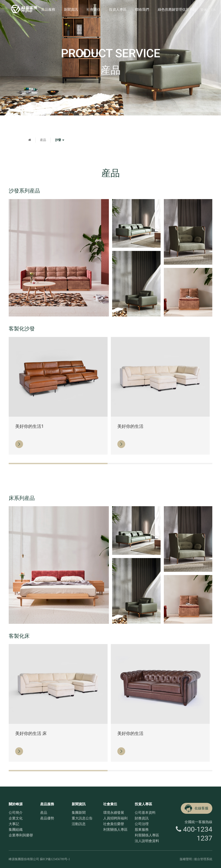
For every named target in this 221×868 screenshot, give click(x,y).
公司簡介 (16, 813)
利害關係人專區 (115, 830)
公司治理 (142, 824)
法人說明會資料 (147, 841)
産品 (43, 140)
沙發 (60, 140)
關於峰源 (26, 9)
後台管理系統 (203, 859)
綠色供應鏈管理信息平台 (177, 9)
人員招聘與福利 (115, 818)
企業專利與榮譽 (21, 835)
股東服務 (142, 830)
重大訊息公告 (82, 818)
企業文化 (16, 818)
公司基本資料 (145, 813)
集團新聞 (79, 813)
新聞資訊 (71, 9)
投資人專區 (118, 9)
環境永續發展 (114, 813)
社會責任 (93, 9)
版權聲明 (186, 859)
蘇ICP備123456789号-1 (55, 859)
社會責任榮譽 (114, 824)
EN (213, 10)
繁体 (204, 10)
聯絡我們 (142, 9)
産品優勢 (47, 818)
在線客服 (196, 808)
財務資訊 (142, 818)
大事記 (14, 824)
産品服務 (48, 9)
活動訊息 (79, 824)
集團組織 (16, 830)
